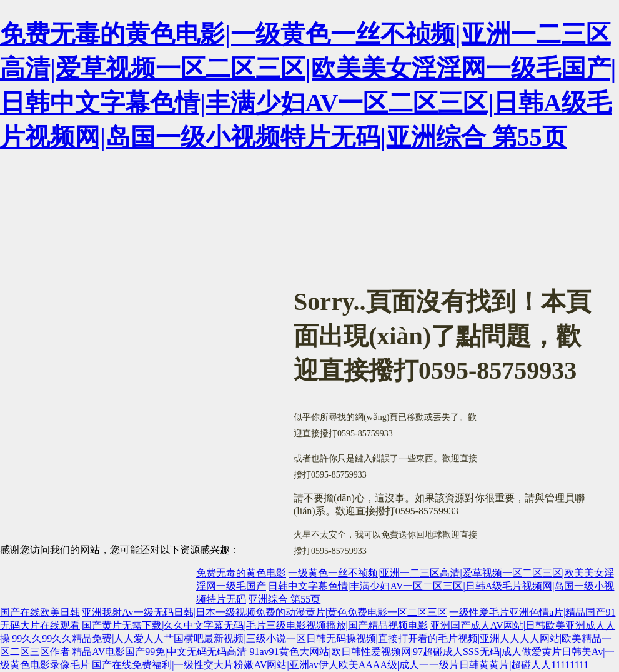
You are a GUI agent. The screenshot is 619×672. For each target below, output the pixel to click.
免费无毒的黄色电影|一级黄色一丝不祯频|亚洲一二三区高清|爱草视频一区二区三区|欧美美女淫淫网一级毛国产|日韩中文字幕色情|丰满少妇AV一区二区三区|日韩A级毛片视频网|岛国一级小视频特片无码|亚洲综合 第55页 (405, 586)
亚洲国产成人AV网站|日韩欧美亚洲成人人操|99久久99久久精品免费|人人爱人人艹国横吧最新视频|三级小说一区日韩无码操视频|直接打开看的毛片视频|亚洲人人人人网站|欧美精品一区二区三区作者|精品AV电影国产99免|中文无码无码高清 (308, 639)
